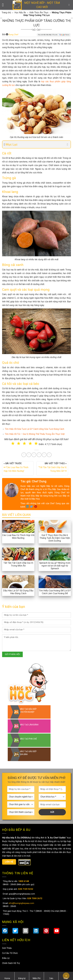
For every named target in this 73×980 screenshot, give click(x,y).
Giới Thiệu (7, 948)
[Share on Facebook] (24, 455)
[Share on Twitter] (29, 455)
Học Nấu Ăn (20, 13)
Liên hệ (9, 862)
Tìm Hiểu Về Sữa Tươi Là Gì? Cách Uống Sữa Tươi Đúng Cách (35, 429)
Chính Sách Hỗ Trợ (11, 963)
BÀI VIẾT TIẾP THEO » (52, 468)
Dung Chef (14, 35)
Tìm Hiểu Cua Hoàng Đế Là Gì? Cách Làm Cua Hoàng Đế (55, 592)
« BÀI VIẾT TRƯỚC (18, 468)
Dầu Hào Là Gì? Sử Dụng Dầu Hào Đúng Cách (18, 592)
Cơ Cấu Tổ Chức (10, 953)
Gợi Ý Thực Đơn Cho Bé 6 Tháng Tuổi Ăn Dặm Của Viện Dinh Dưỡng (55, 538)
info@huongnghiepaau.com (21, 903)
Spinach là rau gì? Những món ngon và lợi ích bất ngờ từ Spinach (55, 566)
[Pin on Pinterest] (34, 455)
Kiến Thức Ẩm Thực (39, 13)
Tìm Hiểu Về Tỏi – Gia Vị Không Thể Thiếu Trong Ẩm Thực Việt (35, 434)
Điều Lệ (6, 958)
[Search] (70, 5)
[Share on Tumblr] (44, 455)
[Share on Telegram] (49, 455)
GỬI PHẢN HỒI (12, 654)
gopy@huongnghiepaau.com (22, 894)
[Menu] (4, 5)
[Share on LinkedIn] (39, 455)
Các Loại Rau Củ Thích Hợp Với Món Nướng (18, 537)
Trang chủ (6, 13)
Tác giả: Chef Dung (33, 481)
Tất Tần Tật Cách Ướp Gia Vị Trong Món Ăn (18, 564)
